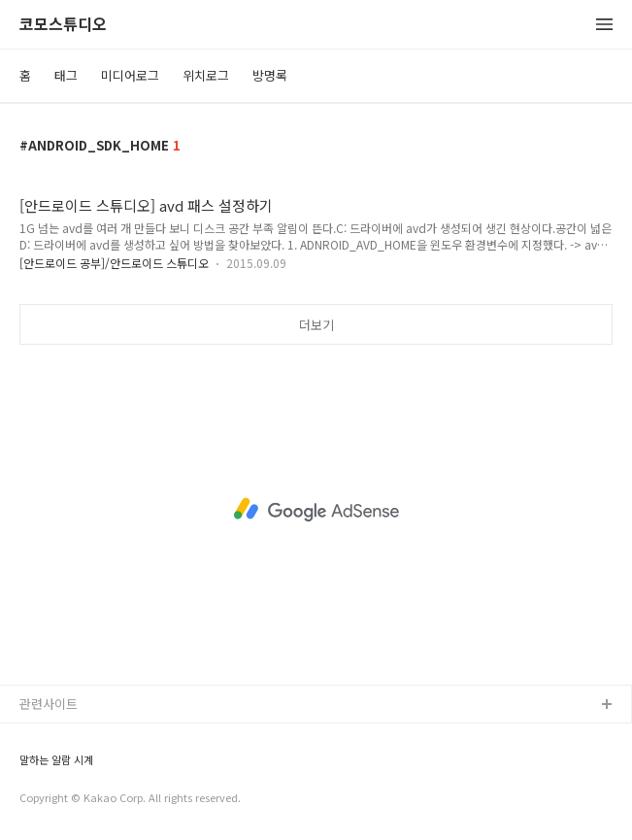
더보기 (316, 325)
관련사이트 (49, 704)
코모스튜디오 (63, 25)
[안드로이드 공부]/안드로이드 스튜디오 (114, 263)
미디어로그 (130, 75)
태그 (66, 75)
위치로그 (206, 75)
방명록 (270, 75)
